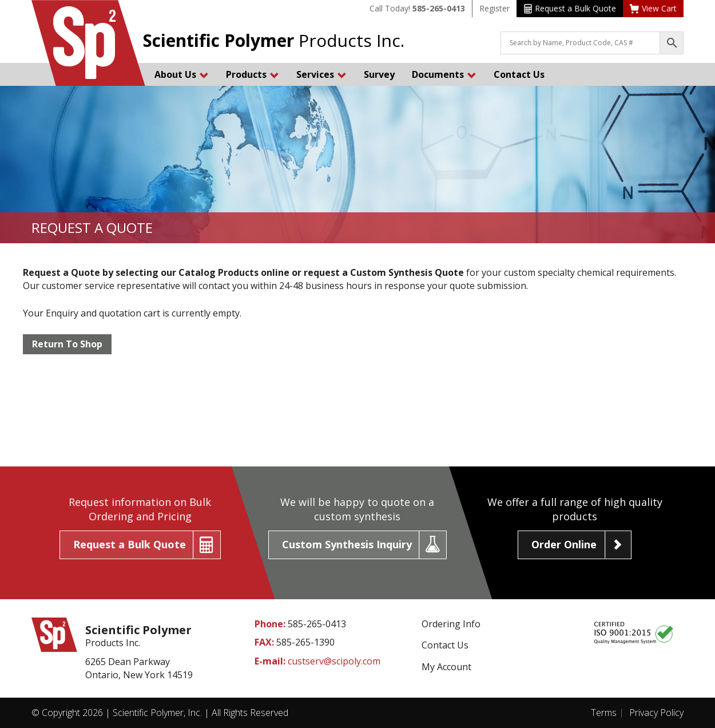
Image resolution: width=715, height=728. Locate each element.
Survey (379, 74)
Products (253, 74)
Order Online (564, 544)
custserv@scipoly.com (334, 661)
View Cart (653, 8)
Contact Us (519, 74)
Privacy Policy (656, 713)
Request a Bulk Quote (570, 8)
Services (321, 74)
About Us (182, 74)
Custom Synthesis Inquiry (347, 544)
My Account (446, 667)
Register (494, 8)
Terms (604, 713)
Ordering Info (451, 624)
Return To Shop (67, 344)
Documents (444, 74)
